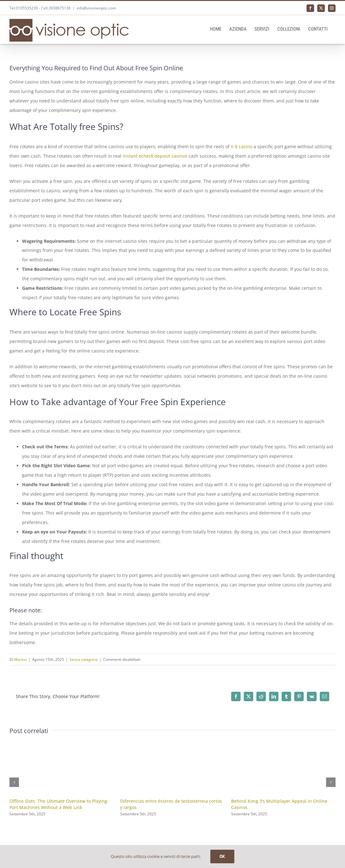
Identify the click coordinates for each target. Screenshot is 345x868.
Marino (20, 659)
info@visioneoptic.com (96, 8)
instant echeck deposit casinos (155, 156)
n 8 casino (242, 146)
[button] (14, 782)
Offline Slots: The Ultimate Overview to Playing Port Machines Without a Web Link (58, 804)
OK (222, 856)
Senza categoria (84, 659)
